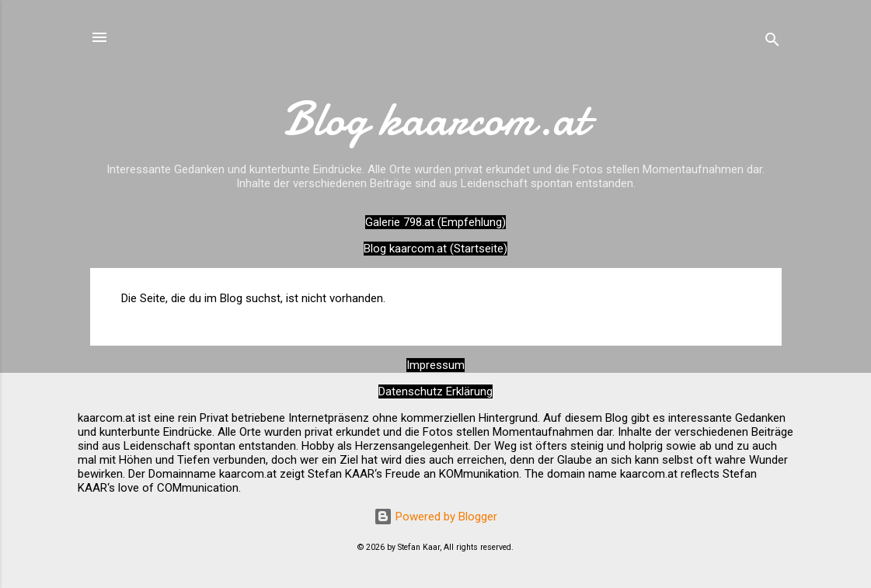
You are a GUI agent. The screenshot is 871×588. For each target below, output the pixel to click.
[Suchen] (772, 42)
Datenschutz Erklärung (435, 391)
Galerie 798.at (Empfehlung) (435, 222)
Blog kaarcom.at (435, 119)
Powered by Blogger (435, 517)
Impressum (435, 365)
